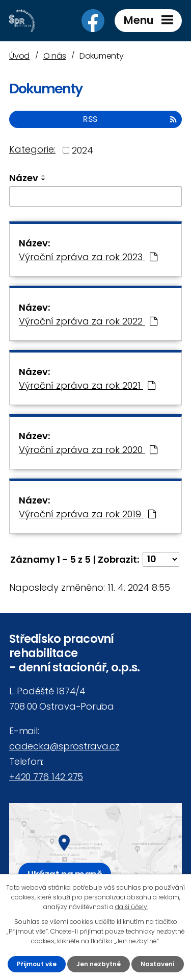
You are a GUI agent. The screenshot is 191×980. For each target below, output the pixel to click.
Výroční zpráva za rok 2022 (88, 321)
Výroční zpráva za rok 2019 (87, 514)
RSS (130, 119)
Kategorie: (32, 149)
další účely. (132, 907)
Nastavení (158, 964)
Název (24, 178)
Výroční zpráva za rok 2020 (88, 450)
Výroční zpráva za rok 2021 (87, 385)
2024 (83, 150)
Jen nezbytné (99, 964)
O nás (55, 56)
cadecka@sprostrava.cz (64, 746)
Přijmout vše (37, 964)
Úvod (19, 56)
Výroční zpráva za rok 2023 (88, 257)
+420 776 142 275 (46, 777)
